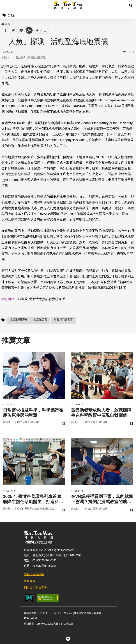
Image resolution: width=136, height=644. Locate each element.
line (20, 30)
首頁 (6, 24)
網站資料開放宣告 (35, 588)
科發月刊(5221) (63, 319)
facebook (5, 30)
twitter (13, 30)
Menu (5, 5)
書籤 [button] (45, 30)
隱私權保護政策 (34, 574)
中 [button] (29, 30)
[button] (131, 5)
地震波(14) (40, 319)
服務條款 (30, 581)
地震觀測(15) (19, 319)
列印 (37, 30)
